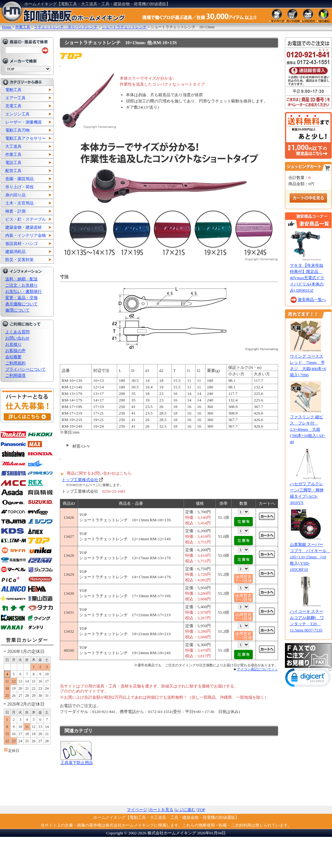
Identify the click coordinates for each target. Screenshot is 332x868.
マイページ (137, 810)
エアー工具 (15, 98)
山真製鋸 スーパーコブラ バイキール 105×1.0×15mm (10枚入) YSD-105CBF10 (310, 557)
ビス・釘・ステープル (26, 219)
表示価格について (22, 304)
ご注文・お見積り (22, 285)
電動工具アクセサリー (26, 138)
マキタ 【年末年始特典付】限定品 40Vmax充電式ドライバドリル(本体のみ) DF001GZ (307, 278)
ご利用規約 (15, 363)
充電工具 (13, 106)
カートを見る (161, 810)
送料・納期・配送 (22, 279)
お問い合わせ (17, 338)
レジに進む (185, 810)
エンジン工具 (17, 114)
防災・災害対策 (19, 260)
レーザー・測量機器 (24, 122)
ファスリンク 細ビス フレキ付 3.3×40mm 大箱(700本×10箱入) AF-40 (308, 429)
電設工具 (13, 163)
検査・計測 (15, 211)
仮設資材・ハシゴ (22, 244)
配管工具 (13, 171)
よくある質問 (17, 332)
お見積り (13, 344)
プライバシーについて (26, 369)
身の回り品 (15, 195)
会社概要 (13, 357)
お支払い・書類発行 (24, 291)
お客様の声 (15, 351)
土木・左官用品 (19, 203)
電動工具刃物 (17, 130)
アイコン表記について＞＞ (257, 669)
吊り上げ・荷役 (19, 187)
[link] (308, 679)
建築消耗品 (15, 252)
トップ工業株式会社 (80, 480)
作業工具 (13, 155)
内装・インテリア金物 (26, 235)
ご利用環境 (15, 375)
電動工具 (13, 90)
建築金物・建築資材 (24, 227)
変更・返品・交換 (22, 298)
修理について (17, 310)
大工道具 (13, 146)
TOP (201, 810)
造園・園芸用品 (19, 179)
